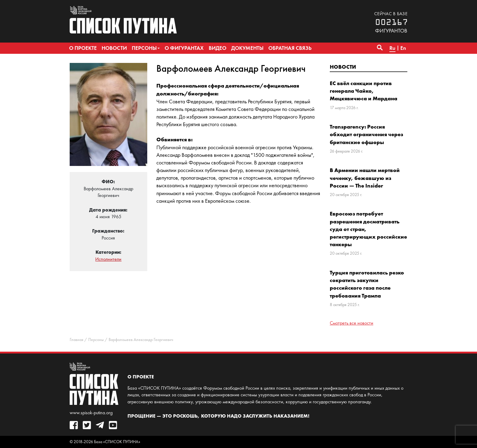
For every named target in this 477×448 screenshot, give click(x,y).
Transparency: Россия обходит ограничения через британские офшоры (366, 134)
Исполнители (108, 259)
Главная (77, 340)
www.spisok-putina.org (91, 413)
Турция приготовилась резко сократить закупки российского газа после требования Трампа (367, 284)
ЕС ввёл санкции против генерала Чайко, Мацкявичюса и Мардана (364, 91)
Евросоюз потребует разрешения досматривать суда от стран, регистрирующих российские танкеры (368, 229)
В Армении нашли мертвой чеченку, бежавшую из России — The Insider (365, 178)
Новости (343, 67)
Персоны (96, 340)
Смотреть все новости (352, 323)
